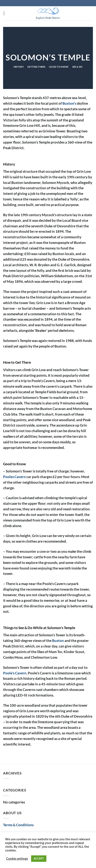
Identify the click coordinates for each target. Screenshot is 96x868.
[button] (6, 14)
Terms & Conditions (18, 825)
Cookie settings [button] (17, 859)
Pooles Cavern (14, 477)
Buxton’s (69, 103)
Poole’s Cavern (15, 673)
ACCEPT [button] (39, 858)
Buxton (58, 641)
